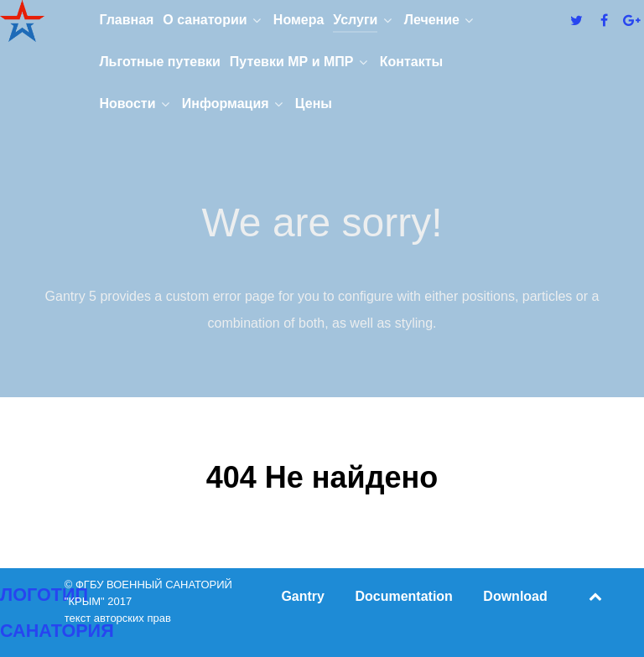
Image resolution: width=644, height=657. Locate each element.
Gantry (303, 596)
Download (515, 596)
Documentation (403, 596)
